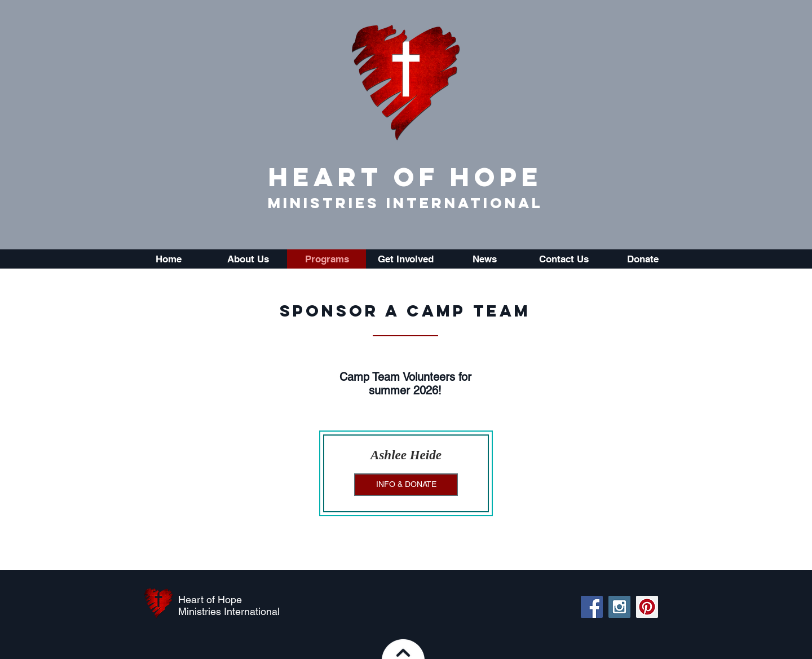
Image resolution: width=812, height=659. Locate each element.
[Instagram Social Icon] (619, 607)
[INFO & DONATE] (406, 485)
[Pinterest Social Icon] (647, 607)
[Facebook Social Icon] (592, 607)
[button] (248, 259)
